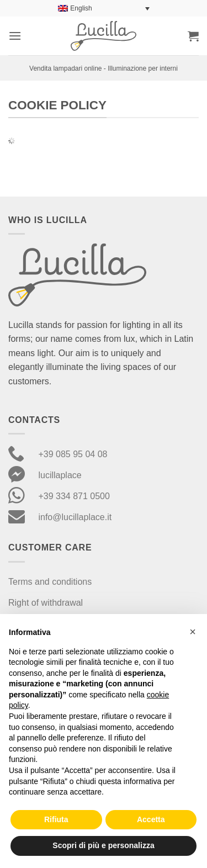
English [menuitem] (81, 8)
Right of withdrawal (46, 603)
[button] (15, 36)
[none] (104, 9)
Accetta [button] (151, 819)
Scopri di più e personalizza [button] (103, 845)
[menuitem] (104, 9)
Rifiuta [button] (56, 819)
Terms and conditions (50, 582)
